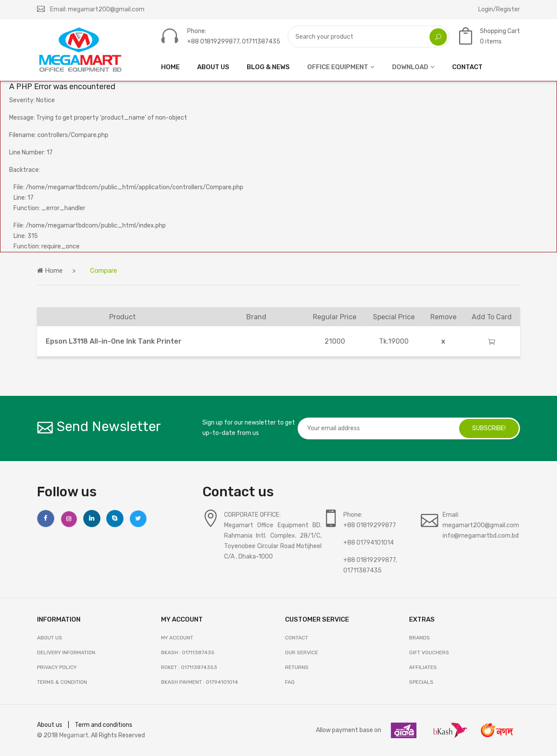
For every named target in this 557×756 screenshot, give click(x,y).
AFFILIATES (423, 667)
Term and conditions (104, 725)
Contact (297, 638)
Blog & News (268, 67)
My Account (177, 638)
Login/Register (499, 9)
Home (50, 271)
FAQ (290, 682)
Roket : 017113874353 (189, 667)
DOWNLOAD (410, 67)
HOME (170, 67)
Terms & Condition (62, 682)
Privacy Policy (57, 667)
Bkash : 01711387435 (188, 652)
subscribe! (489, 428)
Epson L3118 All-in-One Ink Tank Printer (114, 341)
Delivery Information (66, 652)
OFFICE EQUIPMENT (338, 67)
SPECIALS (421, 682)
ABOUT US (213, 67)
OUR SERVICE (302, 652)
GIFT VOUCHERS (429, 652)
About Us (50, 638)
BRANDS (419, 638)
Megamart (74, 735)
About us (50, 725)
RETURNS (297, 667)
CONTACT (467, 67)
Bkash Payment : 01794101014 (200, 682)
